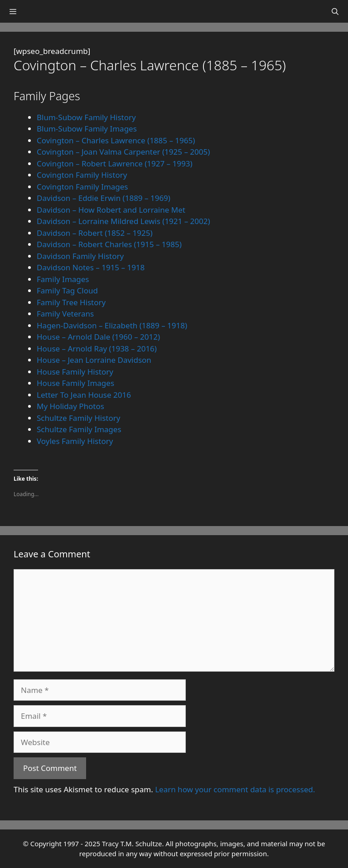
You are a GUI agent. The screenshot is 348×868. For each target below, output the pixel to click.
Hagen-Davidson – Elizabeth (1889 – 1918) (112, 325)
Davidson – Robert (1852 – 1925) (95, 233)
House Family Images (75, 383)
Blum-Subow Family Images (87, 129)
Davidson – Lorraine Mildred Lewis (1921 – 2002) (123, 221)
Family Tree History (71, 302)
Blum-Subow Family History (86, 117)
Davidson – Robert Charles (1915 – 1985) (109, 244)
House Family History (75, 372)
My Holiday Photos (70, 406)
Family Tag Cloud (67, 290)
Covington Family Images (82, 187)
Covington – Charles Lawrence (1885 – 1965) (116, 140)
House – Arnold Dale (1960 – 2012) (98, 337)
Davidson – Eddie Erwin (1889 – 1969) (104, 198)
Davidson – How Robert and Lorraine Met (111, 210)
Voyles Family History (75, 441)
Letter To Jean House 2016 (84, 395)
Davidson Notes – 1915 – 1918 (91, 267)
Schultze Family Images (79, 429)
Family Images (63, 279)
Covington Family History (82, 175)
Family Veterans (65, 314)
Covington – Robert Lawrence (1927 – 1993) (115, 163)
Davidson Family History (80, 256)
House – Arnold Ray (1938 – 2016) (97, 349)
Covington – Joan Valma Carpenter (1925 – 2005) (123, 152)
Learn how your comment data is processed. (235, 789)
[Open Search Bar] (335, 11)
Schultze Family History (78, 418)
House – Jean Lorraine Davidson (94, 360)
